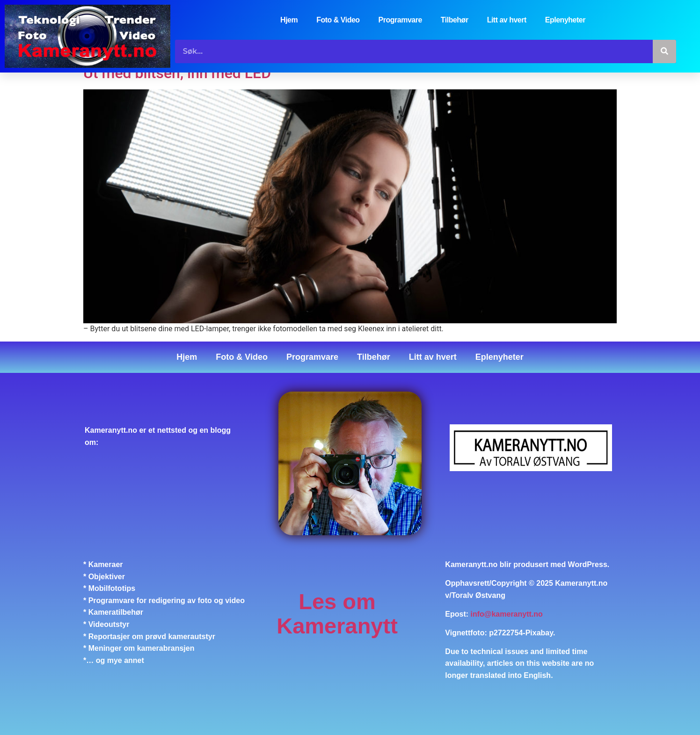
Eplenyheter (565, 20)
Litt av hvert (507, 20)
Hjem (289, 20)
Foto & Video (338, 20)
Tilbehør (455, 20)
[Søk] (664, 51)
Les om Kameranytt (337, 614)
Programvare (400, 20)
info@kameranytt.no (507, 614)
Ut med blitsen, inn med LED (177, 73)
